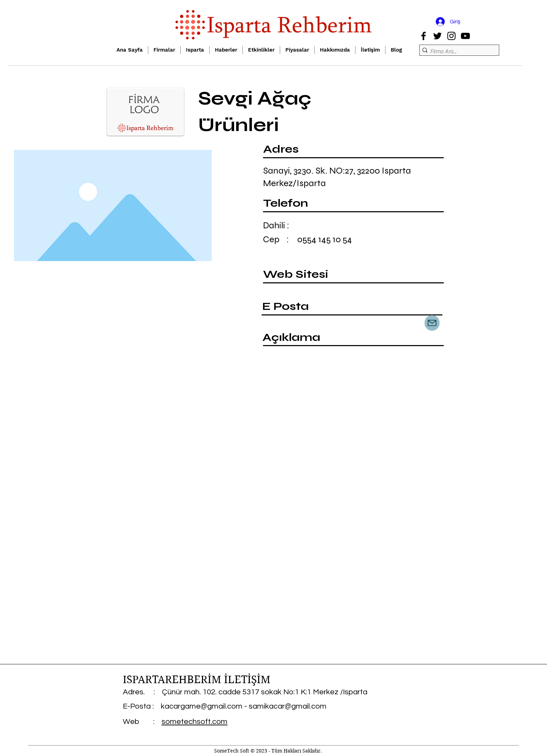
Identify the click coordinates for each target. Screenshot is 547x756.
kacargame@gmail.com (202, 706)
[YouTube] (465, 36)
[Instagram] (451, 36)
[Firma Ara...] (457, 52)
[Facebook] (424, 36)
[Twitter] (437, 36)
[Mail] (432, 323)
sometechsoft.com (194, 722)
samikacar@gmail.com (288, 706)
